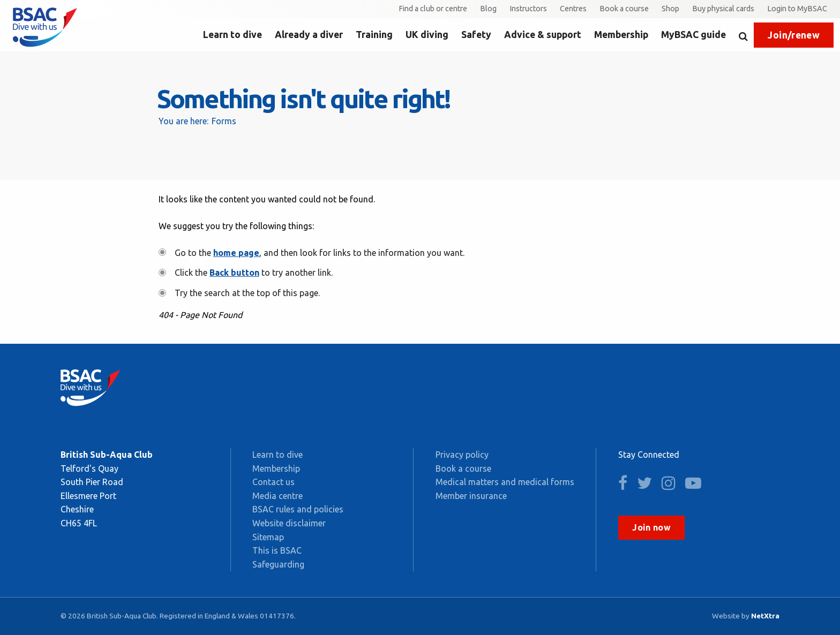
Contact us (273, 482)
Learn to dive (232, 35)
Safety (476, 35)
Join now (651, 527)
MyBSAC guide (693, 35)
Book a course (624, 9)
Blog (488, 9)
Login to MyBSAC (797, 9)
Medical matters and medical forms (505, 482)
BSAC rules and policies (298, 509)
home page (236, 253)
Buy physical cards (723, 9)
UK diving (427, 35)
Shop (670, 9)
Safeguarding (278, 564)
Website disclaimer (289, 523)
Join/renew (794, 35)
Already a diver (309, 35)
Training (374, 35)
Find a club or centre (433, 9)
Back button (234, 273)
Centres (573, 9)
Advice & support (543, 35)
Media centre (277, 496)
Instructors (528, 9)
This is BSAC (277, 550)
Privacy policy (462, 455)
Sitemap (268, 537)
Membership (621, 35)
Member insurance (471, 496)
